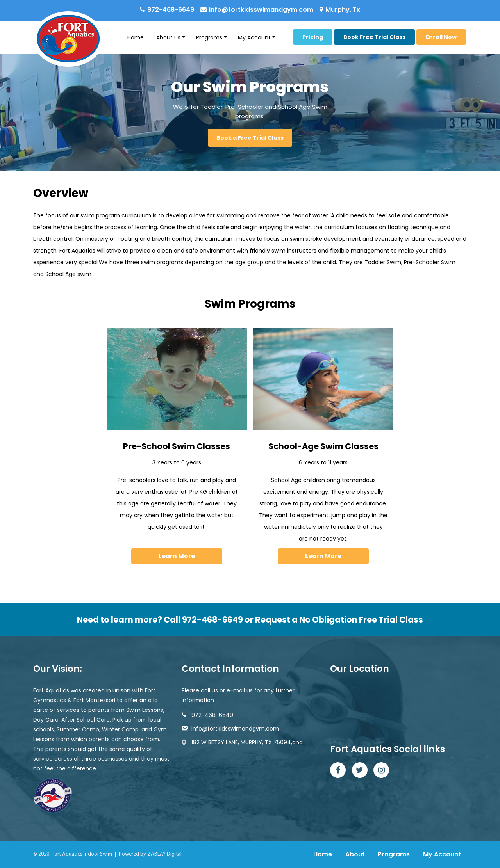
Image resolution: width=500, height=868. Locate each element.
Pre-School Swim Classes (177, 446)
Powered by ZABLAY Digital (150, 854)
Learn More (177, 556)
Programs (209, 37)
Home (136, 37)
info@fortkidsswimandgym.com (261, 10)
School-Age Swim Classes (323, 446)
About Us (168, 37)
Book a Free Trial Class (250, 138)
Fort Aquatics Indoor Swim (82, 854)
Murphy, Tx (343, 10)
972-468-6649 (171, 10)
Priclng (313, 37)
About (355, 854)
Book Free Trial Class (374, 37)
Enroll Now (441, 37)
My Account (254, 37)
